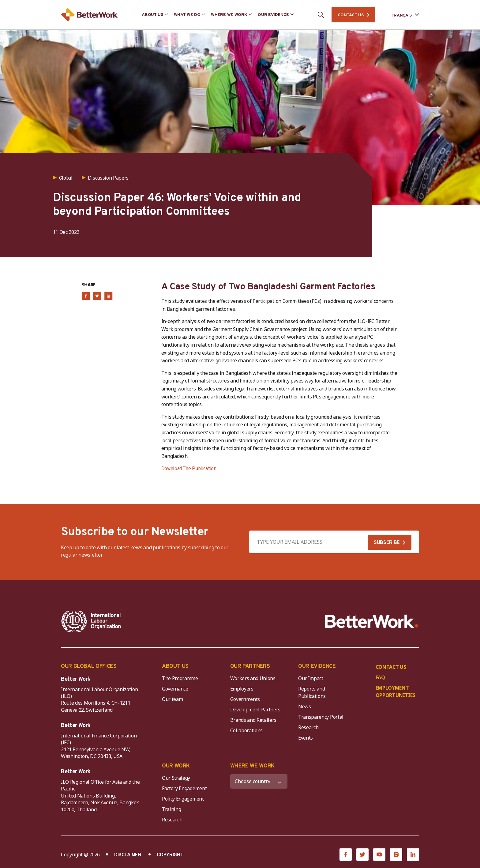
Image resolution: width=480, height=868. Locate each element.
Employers (242, 689)
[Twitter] (362, 855)
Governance (175, 689)
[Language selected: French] (401, 15)
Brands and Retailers (253, 720)
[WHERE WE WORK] (259, 781)
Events (306, 738)
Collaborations (247, 730)
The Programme (180, 678)
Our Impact (311, 678)
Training (171, 809)
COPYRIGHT (170, 855)
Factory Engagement (184, 788)
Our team (172, 699)
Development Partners (255, 710)
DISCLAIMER (128, 855)
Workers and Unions (253, 678)
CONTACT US (351, 15)
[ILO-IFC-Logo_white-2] (91, 621)
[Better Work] (372, 621)
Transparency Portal (321, 717)
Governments (245, 699)
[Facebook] (346, 855)
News (305, 706)
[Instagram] (396, 855)
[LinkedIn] (413, 855)
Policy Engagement (184, 799)
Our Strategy (176, 778)
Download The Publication (189, 469)
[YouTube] (379, 855)
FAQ (380, 677)
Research (308, 727)
